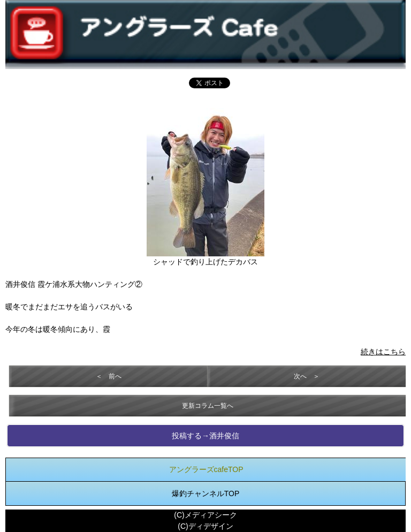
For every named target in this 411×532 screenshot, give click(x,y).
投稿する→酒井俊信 (205, 436)
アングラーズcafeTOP (206, 469)
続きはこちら (383, 352)
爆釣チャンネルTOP (206, 493)
